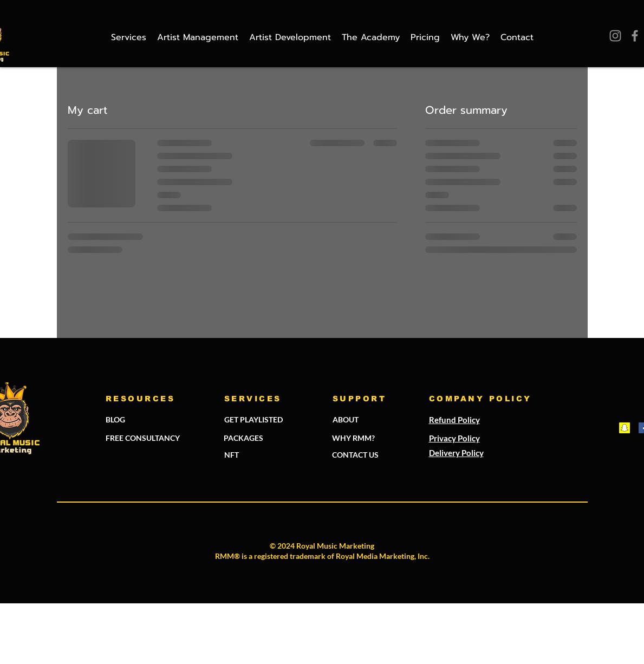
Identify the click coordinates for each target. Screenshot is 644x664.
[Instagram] (615, 36)
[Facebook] (635, 36)
